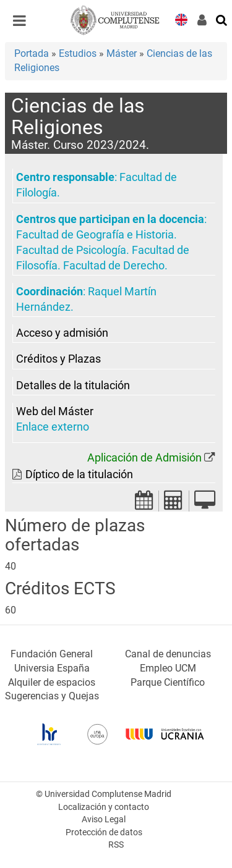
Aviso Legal (104, 820)
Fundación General (52, 654)
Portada (32, 53)
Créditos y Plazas (58, 359)
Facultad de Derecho (114, 266)
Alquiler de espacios (52, 682)
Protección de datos (104, 832)
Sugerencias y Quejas (52, 696)
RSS (116, 845)
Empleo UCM (168, 668)
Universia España (52, 668)
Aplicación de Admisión (144, 458)
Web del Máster (55, 411)
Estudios (78, 53)
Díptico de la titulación (79, 474)
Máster (122, 53)
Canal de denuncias (168, 654)
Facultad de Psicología (71, 250)
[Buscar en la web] (222, 19)
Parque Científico (168, 682)
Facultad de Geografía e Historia (95, 235)
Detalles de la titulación (73, 386)
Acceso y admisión (62, 333)
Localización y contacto (104, 807)
